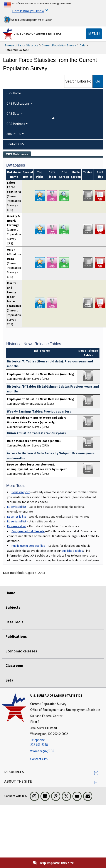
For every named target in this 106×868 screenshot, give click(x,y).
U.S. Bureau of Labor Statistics (38, 33)
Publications (16, 636)
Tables (88, 172)
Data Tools (14, 622)
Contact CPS (39, 759)
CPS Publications (18, 103)
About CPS (14, 134)
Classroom (14, 666)
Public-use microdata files (28, 546)
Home (10, 593)
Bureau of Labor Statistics (21, 45)
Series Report (21, 492)
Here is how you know (28, 11)
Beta (9, 680)
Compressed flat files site (28, 531)
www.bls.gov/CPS (42, 751)
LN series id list (17, 507)
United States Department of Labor (28, 19)
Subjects (13, 607)
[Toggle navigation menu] (94, 34)
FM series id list (17, 526)
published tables (72, 551)
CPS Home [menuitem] (14, 93)
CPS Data (13, 113)
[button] (96, 773)
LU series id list (17, 521)
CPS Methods (16, 124)
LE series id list (17, 517)
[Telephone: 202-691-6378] (65, 742)
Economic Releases (21, 651)
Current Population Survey (59, 45)
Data (83, 45)
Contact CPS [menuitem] (15, 144)
